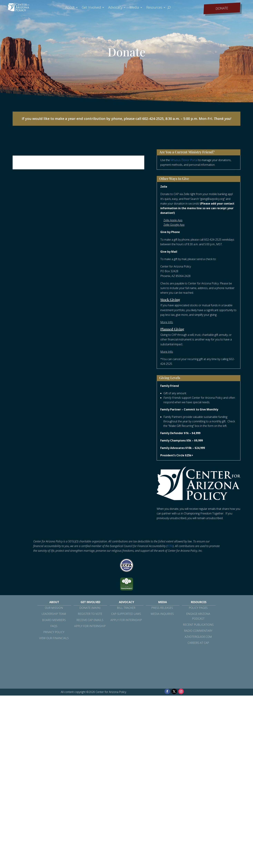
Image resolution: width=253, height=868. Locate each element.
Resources (154, 8)
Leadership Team (54, 614)
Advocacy (115, 8)
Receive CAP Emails (90, 620)
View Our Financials (54, 638)
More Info (167, 322)
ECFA (170, 546)
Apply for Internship (90, 626)
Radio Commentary (198, 631)
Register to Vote (90, 614)
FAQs (54, 626)
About (70, 8)
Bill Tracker (126, 608)
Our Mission (54, 608)
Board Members (54, 620)
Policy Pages (198, 608)
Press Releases (162, 608)
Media (134, 8)
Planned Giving (172, 329)
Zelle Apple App (173, 220)
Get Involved (91, 8)
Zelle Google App (174, 225)
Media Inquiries (162, 614)
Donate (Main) (90, 608)
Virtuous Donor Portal (184, 160)
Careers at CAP (198, 643)
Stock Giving (170, 299)
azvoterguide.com (198, 637)
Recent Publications (198, 625)
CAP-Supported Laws (126, 614)
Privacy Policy (54, 632)
